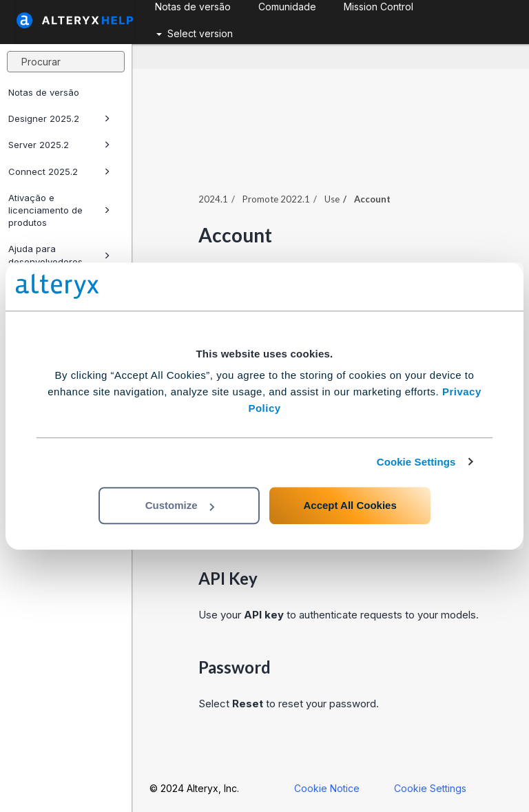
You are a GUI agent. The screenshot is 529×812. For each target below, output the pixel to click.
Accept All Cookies (350, 505)
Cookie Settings (416, 462)
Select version (195, 33)
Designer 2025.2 (59, 118)
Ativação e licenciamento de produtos (59, 210)
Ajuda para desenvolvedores (59, 255)
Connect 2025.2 (59, 171)
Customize (180, 505)
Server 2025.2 (59, 145)
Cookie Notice (327, 788)
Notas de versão (44, 92)
